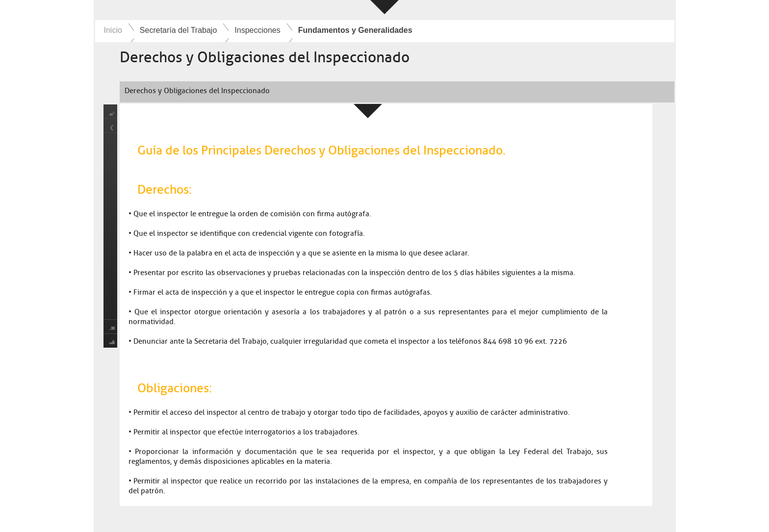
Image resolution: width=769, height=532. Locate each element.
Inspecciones (257, 30)
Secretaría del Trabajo (178, 30)
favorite (110, 341)
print (110, 326)
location (110, 126)
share (110, 112)
